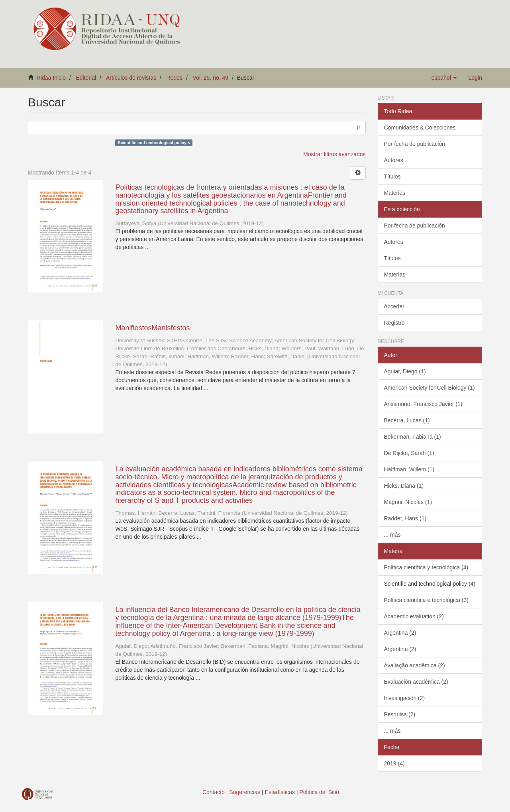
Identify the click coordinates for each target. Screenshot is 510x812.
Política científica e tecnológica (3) (426, 600)
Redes (175, 78)
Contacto (214, 792)
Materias (395, 193)
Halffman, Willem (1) (409, 469)
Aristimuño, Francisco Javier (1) (423, 404)
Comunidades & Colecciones (420, 127)
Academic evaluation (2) (414, 616)
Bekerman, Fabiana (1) (413, 437)
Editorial (86, 78)
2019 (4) (394, 763)
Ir (359, 127)
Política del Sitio (320, 792)
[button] (444, 78)
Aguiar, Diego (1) (405, 371)
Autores (394, 160)
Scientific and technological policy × (154, 143)
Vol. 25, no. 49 (211, 78)
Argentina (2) (400, 633)
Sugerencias (245, 792)
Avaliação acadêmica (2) (415, 665)
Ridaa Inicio (51, 78)
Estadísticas (280, 792)
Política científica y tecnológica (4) (426, 567)
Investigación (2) (405, 698)
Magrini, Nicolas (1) (408, 502)
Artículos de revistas (131, 78)
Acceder (394, 306)
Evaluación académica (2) (416, 682)
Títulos (392, 177)
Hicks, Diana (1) (404, 486)
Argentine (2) (400, 649)
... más (392, 535)
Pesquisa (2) (400, 714)
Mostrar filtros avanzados (334, 154)
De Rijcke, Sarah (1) (409, 453)
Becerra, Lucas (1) (407, 420)
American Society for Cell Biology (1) (430, 388)
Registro (394, 323)
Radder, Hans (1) (405, 518)
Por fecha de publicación (415, 144)
